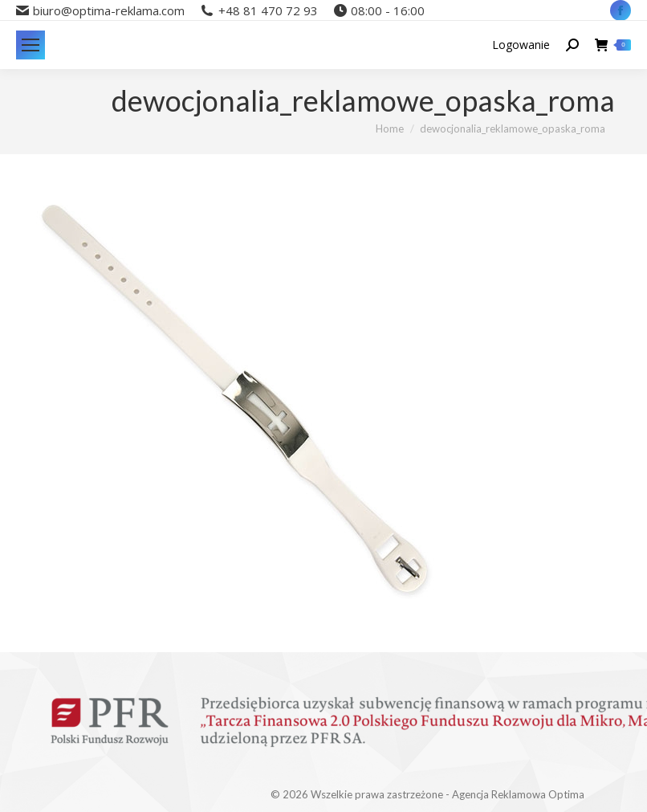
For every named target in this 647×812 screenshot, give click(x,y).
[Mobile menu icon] (31, 45)
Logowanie (521, 45)
